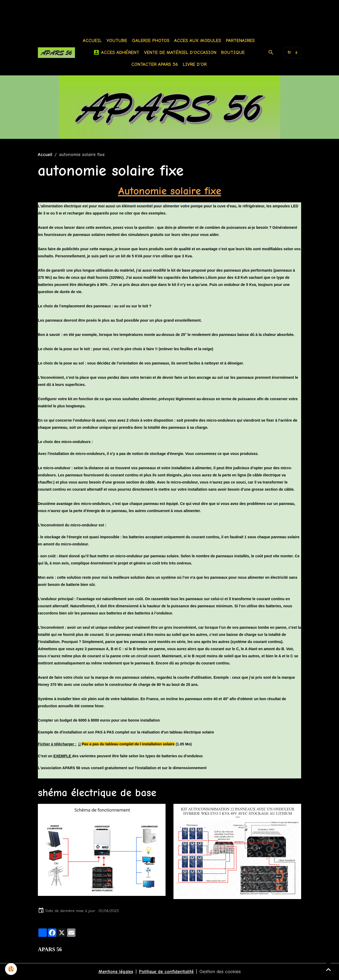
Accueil (92, 41)
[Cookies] (11, 969)
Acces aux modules (198, 41)
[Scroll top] (328, 969)
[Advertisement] (96, 12)
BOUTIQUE (233, 53)
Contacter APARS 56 (155, 64)
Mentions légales (116, 972)
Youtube (117, 41)
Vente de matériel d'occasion (180, 53)
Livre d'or (195, 64)
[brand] (56, 53)
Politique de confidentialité (166, 972)
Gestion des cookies (220, 972)
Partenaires (240, 41)
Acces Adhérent (116, 53)
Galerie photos (151, 41)
